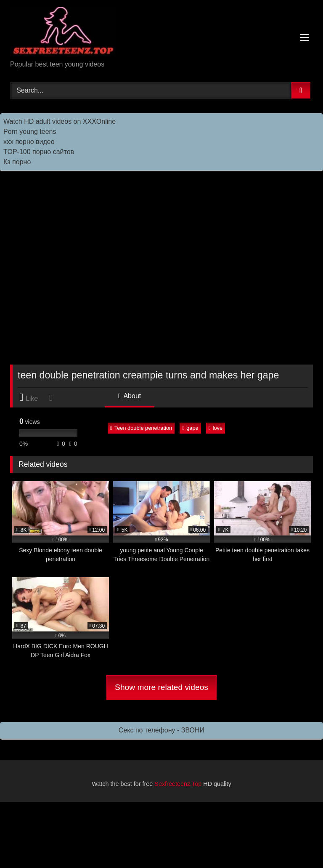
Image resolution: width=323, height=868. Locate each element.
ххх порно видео (29, 142)
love (216, 428)
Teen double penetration (141, 428)
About (130, 396)
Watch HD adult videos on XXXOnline (60, 121)
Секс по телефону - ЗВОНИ (161, 730)
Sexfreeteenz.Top (178, 784)
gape (190, 428)
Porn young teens (30, 132)
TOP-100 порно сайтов (39, 152)
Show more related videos (161, 687)
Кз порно (17, 162)
